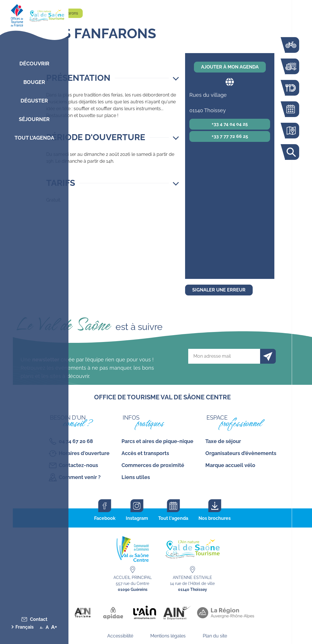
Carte (291, 131)
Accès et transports (145, 453)
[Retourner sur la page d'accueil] (34, 14)
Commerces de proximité (153, 465)
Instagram (137, 518)
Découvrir (34, 64)
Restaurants (291, 88)
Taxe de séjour (223, 441)
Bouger (34, 82)
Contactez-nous (78, 465)
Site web (230, 82)
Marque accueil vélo (230, 465)
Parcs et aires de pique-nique (157, 441)
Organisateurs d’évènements (241, 453)
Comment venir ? (80, 477)
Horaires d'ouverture (84, 453)
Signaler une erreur (219, 290)
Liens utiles (136, 477)
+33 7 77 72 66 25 (230, 136)
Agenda (291, 109)
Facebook (105, 518)
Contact (39, 619)
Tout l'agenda (173, 518)
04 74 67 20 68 (76, 441)
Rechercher (291, 152)
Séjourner (34, 119)
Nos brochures (215, 518)
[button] (113, 78)
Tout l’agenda (34, 138)
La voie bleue (291, 45)
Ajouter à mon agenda (230, 67)
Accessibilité (120, 636)
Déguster (34, 101)
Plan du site (215, 636)
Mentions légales (168, 636)
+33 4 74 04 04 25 (230, 124)
